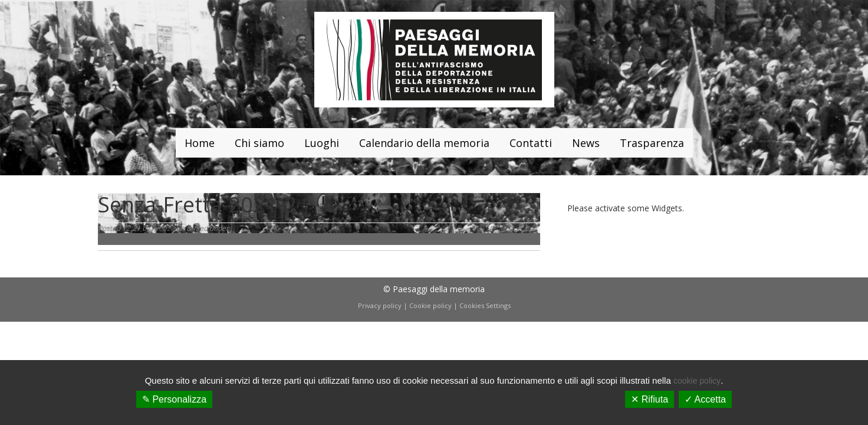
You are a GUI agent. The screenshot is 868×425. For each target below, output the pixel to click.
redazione (168, 228)
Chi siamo (259, 143)
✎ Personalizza (174, 399)
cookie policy (697, 381)
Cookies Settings (485, 305)
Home (200, 143)
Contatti (531, 143)
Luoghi (322, 143)
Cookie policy (430, 305)
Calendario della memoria (424, 143)
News (586, 143)
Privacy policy (380, 305)
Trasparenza (652, 143)
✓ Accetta (705, 399)
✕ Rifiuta (650, 399)
